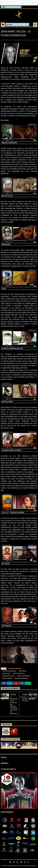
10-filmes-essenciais (9, 671)
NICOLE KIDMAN (7, 678)
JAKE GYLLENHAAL (19, 673)
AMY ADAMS (23, 671)
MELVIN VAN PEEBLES (24, 676)
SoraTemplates (12, 866)
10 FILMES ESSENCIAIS (15, 669)
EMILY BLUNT (6, 673)
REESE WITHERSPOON (21, 678)
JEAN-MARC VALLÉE (9, 676)
